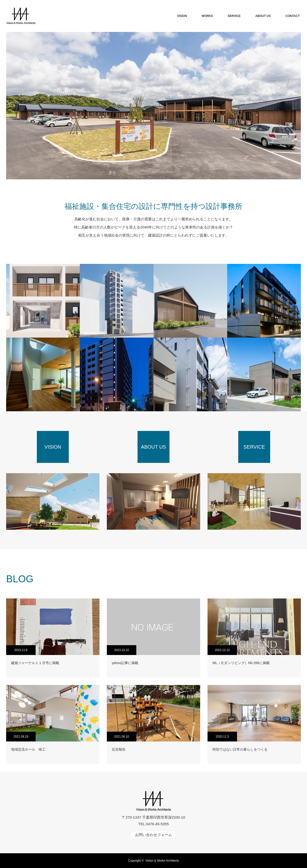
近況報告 (119, 749)
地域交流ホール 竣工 (28, 749)
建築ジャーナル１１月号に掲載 (35, 663)
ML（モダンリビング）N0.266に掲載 (241, 663)
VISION (182, 16)
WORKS (207, 16)
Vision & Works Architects (162, 861)
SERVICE (234, 16)
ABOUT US (263, 16)
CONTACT (293, 16)
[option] (153, 106)
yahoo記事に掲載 (125, 663)
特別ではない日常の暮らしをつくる (240, 749)
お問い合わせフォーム (153, 835)
